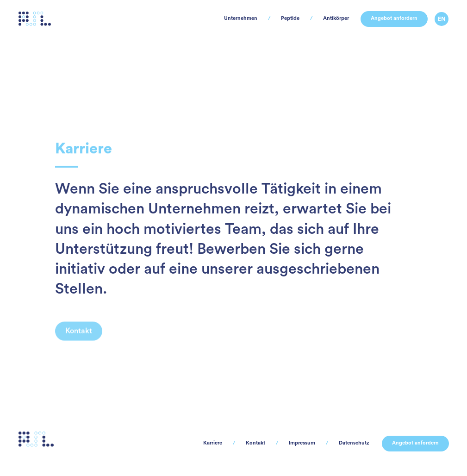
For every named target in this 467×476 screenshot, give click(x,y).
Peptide (248, 32)
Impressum (276, 443)
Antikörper (307, 32)
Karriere (171, 443)
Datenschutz (337, 443)
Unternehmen (184, 32)
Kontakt (221, 443)
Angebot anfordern (383, 32)
